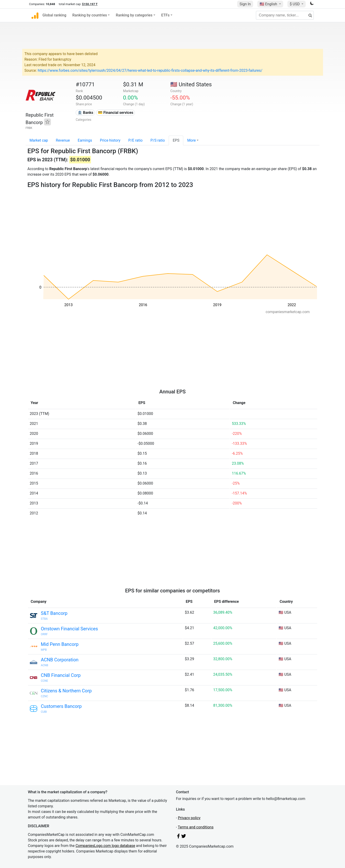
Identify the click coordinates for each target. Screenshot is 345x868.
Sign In (245, 4)
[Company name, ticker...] (285, 15)
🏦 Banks (85, 113)
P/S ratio (158, 140)
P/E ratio (135, 140)
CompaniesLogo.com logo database (105, 846)
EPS (176, 140)
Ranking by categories (134, 15)
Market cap (39, 140)
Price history (110, 140)
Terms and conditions (196, 827)
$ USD (295, 4)
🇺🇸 (269, 4)
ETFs (165, 15)
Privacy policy (189, 818)
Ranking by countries (90, 15)
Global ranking (54, 15)
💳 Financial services (116, 113)
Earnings (85, 140)
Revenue (63, 140)
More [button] (191, 140)
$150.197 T (90, 4)
